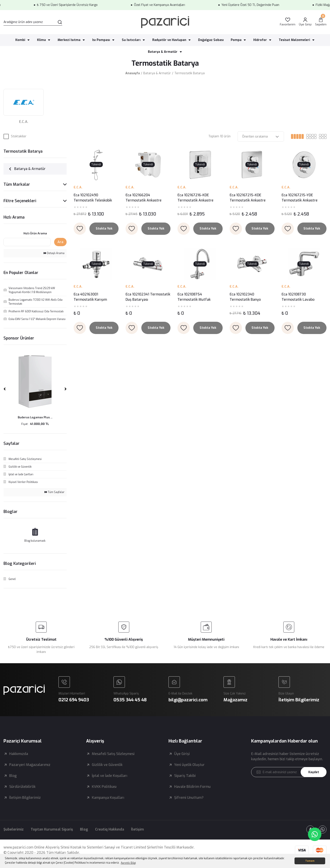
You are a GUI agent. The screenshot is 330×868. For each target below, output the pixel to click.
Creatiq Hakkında (110, 829)
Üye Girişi (182, 754)
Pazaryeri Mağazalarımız (30, 765)
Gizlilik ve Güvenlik (107, 765)
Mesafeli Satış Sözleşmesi (113, 754)
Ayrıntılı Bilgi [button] (128, 863)
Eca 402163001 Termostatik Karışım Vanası (90, 297)
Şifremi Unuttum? (189, 798)
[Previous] (5, 389)
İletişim (137, 829)
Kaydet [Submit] (314, 772)
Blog (13, 776)
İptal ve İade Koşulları (110, 776)
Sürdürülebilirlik (22, 787)
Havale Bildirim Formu (192, 787)
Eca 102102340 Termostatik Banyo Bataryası (245, 297)
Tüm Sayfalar (54, 492)
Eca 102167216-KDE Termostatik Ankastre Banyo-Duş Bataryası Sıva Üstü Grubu (198, 198)
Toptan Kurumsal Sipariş (52, 829)
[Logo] (165, 22)
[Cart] (321, 22)
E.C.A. (78, 187)
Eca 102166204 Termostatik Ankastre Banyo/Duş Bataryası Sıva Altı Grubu (146, 198)
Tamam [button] (310, 861)
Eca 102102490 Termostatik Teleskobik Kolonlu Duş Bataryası (93, 198)
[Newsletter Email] (289, 772)
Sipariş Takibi (185, 776)
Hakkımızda (19, 754)
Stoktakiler (19, 136)
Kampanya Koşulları (108, 798)
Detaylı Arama (54, 253)
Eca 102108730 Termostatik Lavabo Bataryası (298, 297)
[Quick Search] (27, 242)
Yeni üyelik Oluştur (189, 765)
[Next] (66, 389)
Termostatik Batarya (190, 73)
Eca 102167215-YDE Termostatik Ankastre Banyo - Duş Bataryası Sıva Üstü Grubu (303, 198)
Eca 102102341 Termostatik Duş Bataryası (148, 297)
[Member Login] (305, 22)
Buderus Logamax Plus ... (35, 417)
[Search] (33, 22)
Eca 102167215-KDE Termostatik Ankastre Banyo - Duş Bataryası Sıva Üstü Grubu (251, 198)
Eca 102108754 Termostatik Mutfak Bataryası (194, 297)
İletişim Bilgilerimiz (25, 798)
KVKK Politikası (104, 787)
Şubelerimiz (14, 829)
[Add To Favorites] (80, 229)
